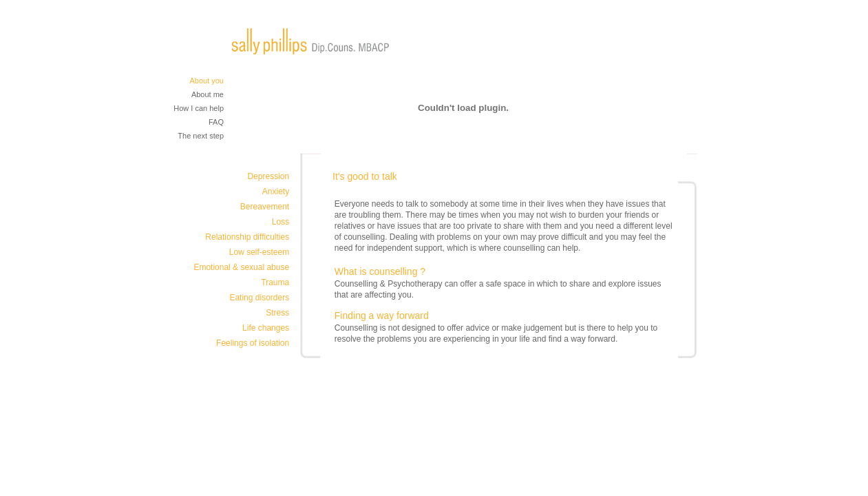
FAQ (216, 122)
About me (208, 94)
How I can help (199, 108)
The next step (201, 136)
